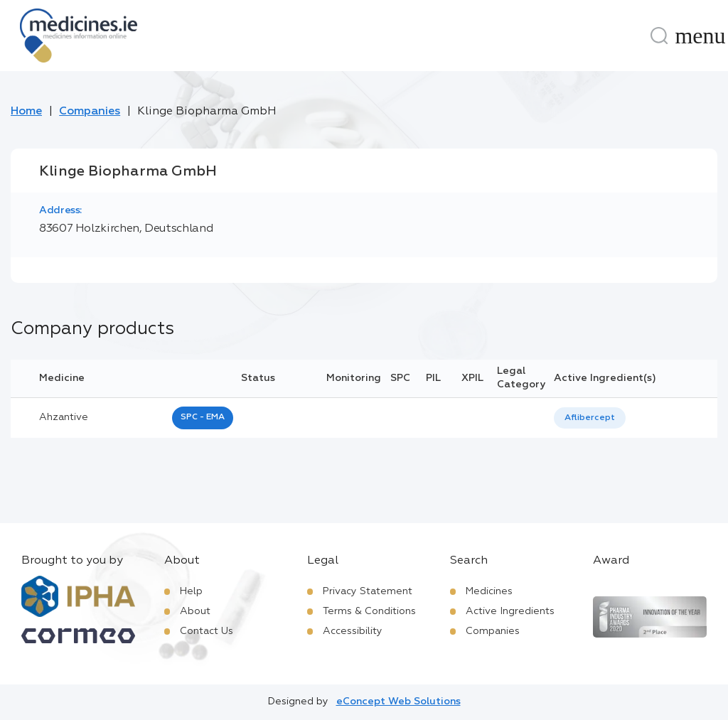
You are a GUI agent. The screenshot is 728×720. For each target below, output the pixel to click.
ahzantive (64, 417)
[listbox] (590, 418)
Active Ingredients (510, 611)
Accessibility (353, 631)
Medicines (489, 591)
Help (191, 591)
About (195, 611)
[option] (590, 418)
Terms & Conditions (369, 611)
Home (26, 112)
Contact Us (207, 631)
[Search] (659, 36)
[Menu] (700, 36)
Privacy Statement (368, 591)
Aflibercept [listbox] (590, 418)
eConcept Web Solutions (398, 702)
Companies (90, 112)
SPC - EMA (203, 417)
